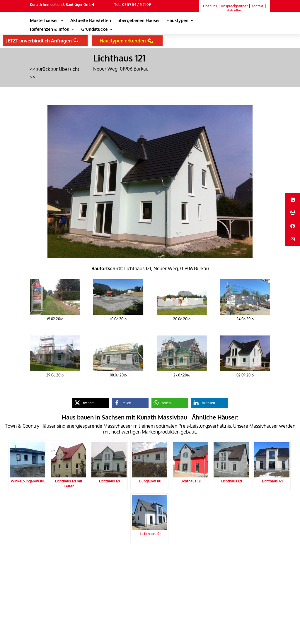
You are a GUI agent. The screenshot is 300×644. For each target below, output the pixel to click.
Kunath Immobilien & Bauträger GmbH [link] (62, 5)
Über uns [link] (210, 6)
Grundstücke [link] (94, 30)
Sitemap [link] (37, 565)
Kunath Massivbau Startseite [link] (55, 557)
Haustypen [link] (177, 21)
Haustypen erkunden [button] (123, 41)
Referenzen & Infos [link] (49, 30)
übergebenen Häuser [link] (139, 21)
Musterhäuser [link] (44, 21)
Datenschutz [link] (93, 557)
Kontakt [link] (257, 6)
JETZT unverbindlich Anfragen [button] (39, 41)
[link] (240, 26)
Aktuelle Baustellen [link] (91, 21)
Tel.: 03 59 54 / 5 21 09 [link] (133, 5)
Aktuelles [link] (234, 10)
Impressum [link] (117, 557)
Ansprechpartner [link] (234, 6)
